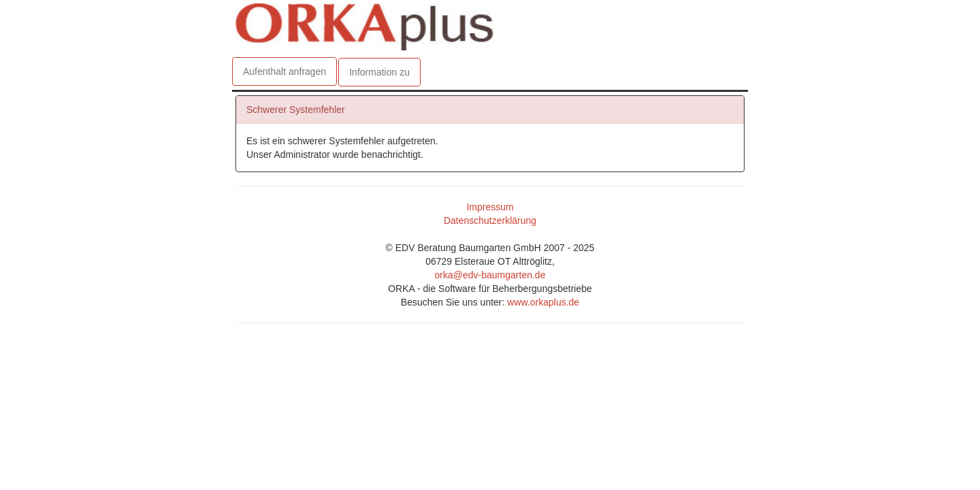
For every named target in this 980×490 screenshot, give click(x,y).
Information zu (379, 72)
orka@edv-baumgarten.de (490, 278)
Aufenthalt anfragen (284, 71)
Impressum (490, 210)
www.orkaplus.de (543, 306)
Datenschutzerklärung (490, 224)
